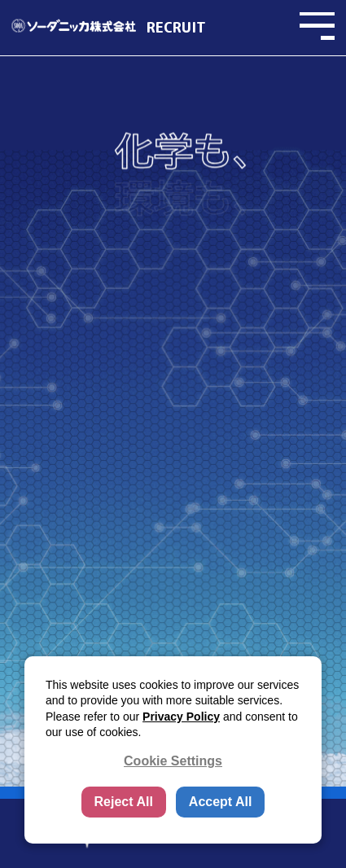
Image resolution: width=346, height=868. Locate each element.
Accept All (221, 802)
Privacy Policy (181, 717)
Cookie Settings (173, 761)
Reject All (124, 802)
